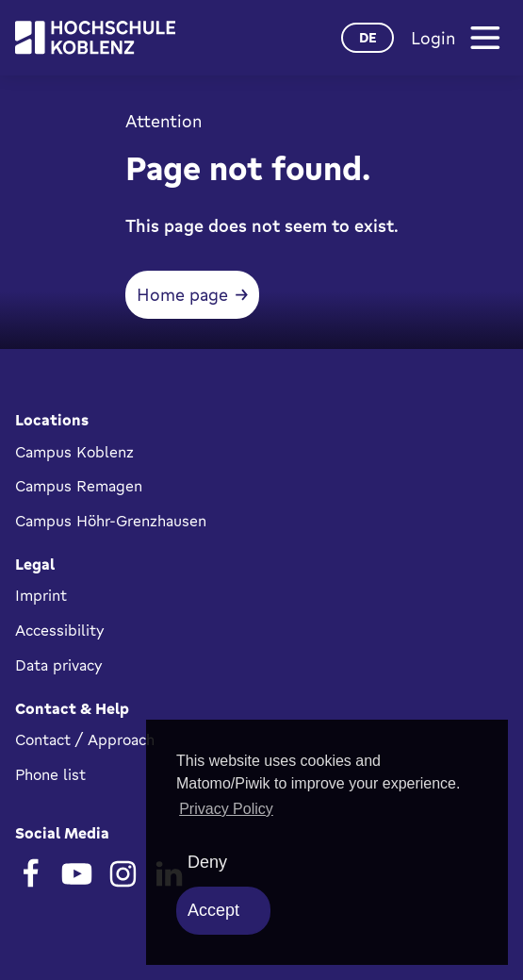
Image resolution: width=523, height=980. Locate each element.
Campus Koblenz (74, 452)
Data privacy (59, 665)
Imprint (41, 595)
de (368, 37)
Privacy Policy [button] (226, 809)
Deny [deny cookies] (207, 862)
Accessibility (60, 630)
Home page (182, 294)
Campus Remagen (79, 486)
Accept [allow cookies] (213, 910)
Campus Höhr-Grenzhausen (111, 521)
